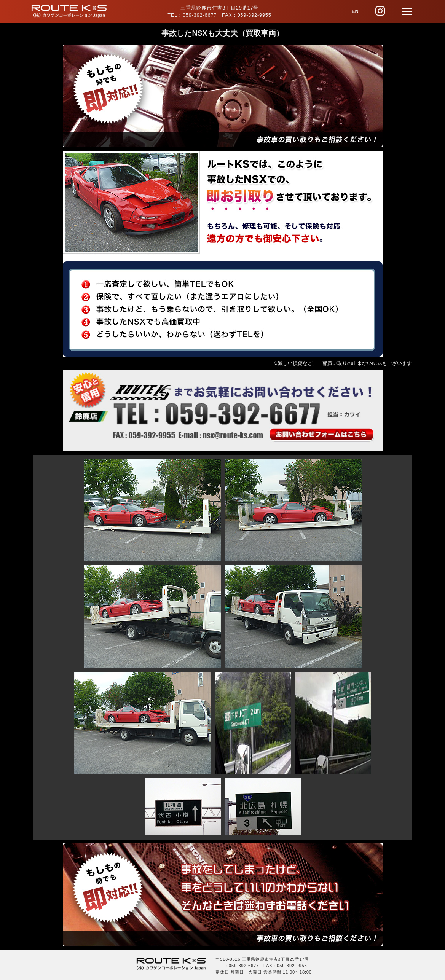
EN (355, 11)
